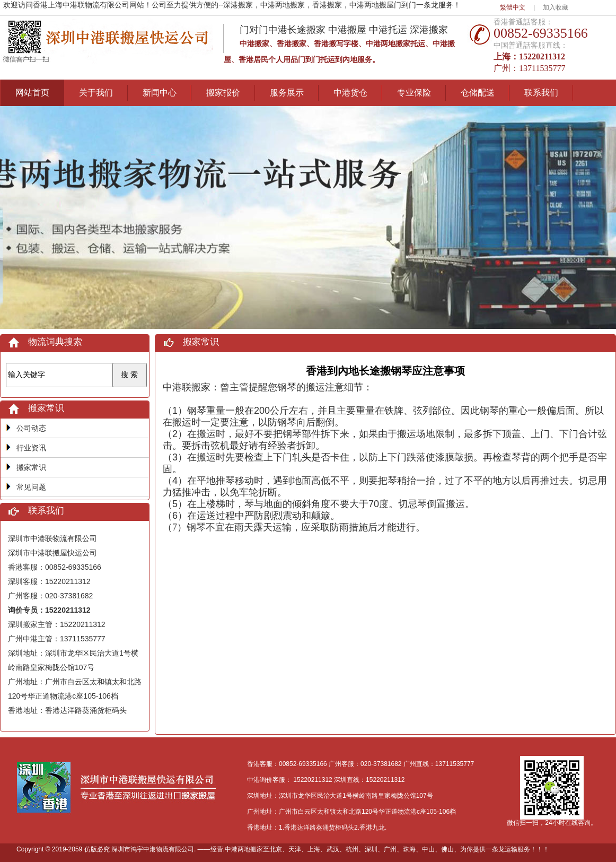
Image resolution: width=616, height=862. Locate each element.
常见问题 (31, 487)
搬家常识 (31, 467)
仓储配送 (478, 93)
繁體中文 (513, 7)
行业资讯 (31, 448)
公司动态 (31, 428)
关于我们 (96, 93)
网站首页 (32, 93)
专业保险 (414, 93)
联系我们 (541, 93)
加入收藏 (556, 7)
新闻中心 (160, 93)
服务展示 (287, 93)
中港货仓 (350, 93)
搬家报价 (223, 93)
